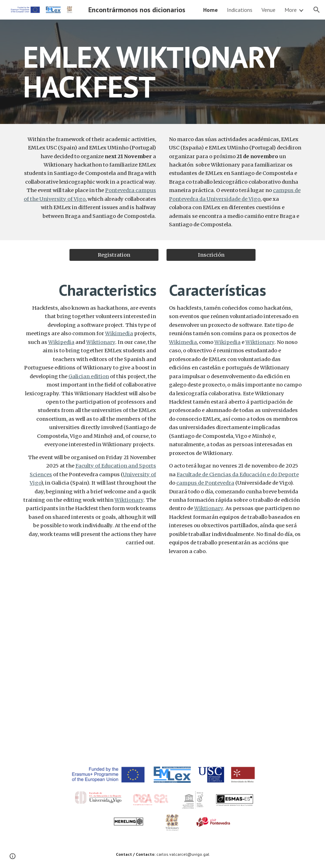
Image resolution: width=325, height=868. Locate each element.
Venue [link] (268, 10)
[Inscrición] (211, 255)
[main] (162, 72)
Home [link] (210, 10)
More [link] (291, 10)
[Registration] (114, 255)
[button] (317, 10)
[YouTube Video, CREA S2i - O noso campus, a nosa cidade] (235, 614)
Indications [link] (240, 10)
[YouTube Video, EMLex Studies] (90, 614)
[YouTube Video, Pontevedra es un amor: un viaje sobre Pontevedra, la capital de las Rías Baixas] (235, 709)
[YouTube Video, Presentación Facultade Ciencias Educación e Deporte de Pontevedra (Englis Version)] (90, 709)
